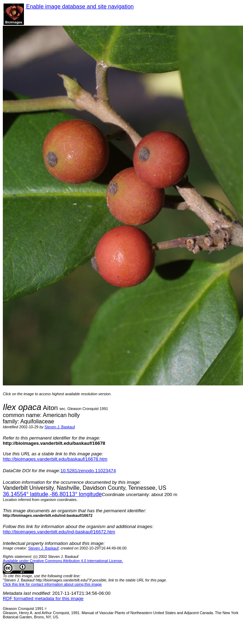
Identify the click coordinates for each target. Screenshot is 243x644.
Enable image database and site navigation (79, 6)
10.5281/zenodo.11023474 (88, 471)
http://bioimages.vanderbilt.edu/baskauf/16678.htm (55, 459)
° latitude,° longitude (52, 494)
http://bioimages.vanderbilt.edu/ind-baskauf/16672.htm (59, 532)
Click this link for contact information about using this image (52, 584)
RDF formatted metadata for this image (43, 599)
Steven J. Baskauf (60, 427)
